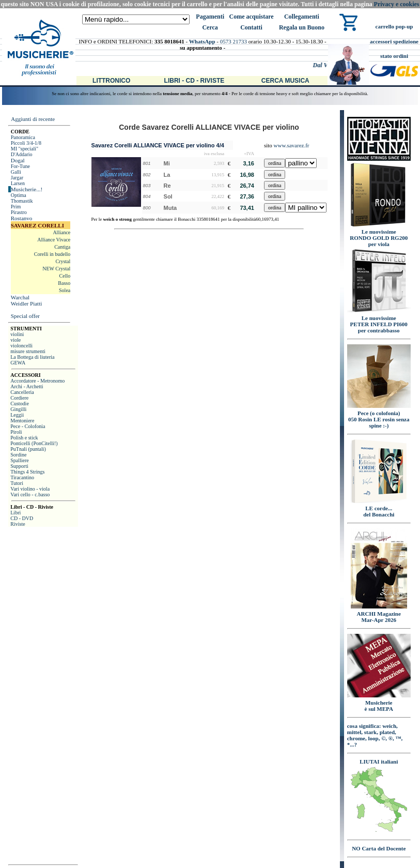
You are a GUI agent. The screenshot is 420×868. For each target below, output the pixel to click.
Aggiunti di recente (33, 119)
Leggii (17, 415)
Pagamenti (210, 17)
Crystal (63, 261)
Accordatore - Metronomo (37, 381)
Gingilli (18, 409)
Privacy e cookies (397, 4)
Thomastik (22, 201)
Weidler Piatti (27, 303)
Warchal (20, 297)
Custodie (20, 403)
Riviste (18, 524)
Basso (64, 283)
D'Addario (22, 154)
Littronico (111, 81)
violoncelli (21, 346)
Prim (16, 207)
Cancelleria (22, 392)
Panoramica (23, 137)
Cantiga (62, 247)
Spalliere (20, 460)
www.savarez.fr (292, 145)
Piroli (16, 432)
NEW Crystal (56, 269)
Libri (15, 513)
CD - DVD (22, 518)
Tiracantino (22, 477)
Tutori (17, 483)
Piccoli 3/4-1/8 (26, 143)
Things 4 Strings (27, 472)
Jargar (17, 178)
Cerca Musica (285, 81)
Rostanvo (22, 218)
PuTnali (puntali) (28, 449)
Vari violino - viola (30, 489)
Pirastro (19, 212)
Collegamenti (302, 17)
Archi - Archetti (27, 386)
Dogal (18, 160)
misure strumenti (28, 351)
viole (15, 340)
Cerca (210, 27)
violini (17, 334)
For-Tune (20, 166)
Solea (65, 290)
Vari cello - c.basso (30, 494)
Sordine (18, 455)
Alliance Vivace (54, 240)
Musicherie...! (27, 189)
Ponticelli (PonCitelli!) (34, 443)
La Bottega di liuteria (32, 357)
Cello (65, 276)
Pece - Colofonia (28, 426)
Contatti (251, 27)
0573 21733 (234, 41)
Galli (16, 172)
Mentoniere (22, 421)
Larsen (18, 183)
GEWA (18, 363)
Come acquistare (251, 17)
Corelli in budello (52, 254)
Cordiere (19, 398)
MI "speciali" (25, 149)
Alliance (61, 232)
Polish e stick (24, 438)
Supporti (19, 466)
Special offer (25, 316)
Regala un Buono (302, 27)
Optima (19, 195)
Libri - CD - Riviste (195, 81)
